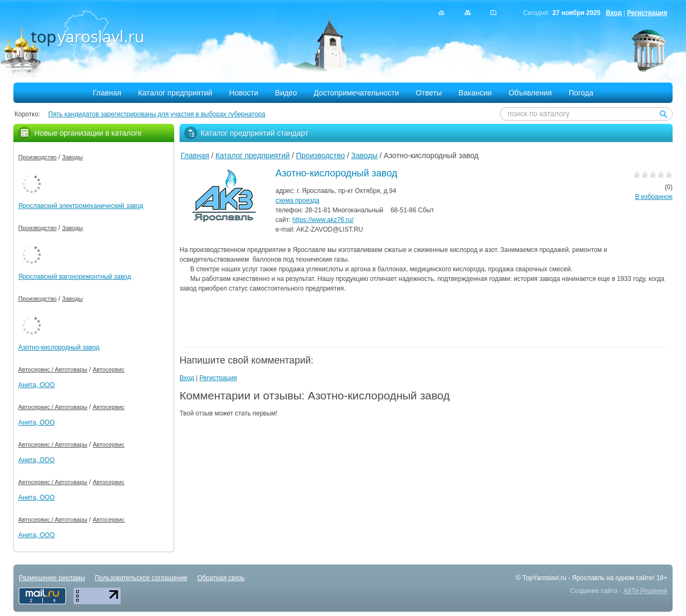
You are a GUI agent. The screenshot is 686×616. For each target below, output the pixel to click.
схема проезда (297, 201)
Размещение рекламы (52, 578)
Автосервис (109, 369)
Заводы (364, 155)
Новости (244, 93)
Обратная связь (221, 578)
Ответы (429, 93)
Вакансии (475, 93)
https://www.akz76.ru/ (323, 220)
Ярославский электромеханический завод (81, 206)
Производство (320, 155)
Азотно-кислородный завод (59, 347)
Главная (107, 93)
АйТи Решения (645, 591)
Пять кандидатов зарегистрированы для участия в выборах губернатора (157, 114)
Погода (581, 93)
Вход (614, 13)
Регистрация (647, 13)
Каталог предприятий (176, 93)
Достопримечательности (356, 93)
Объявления (530, 93)
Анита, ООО (36, 385)
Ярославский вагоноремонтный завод (74, 277)
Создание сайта (594, 591)
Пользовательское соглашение (141, 578)
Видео (286, 93)
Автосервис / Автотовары (53, 369)
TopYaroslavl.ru (545, 578)
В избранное (654, 197)
